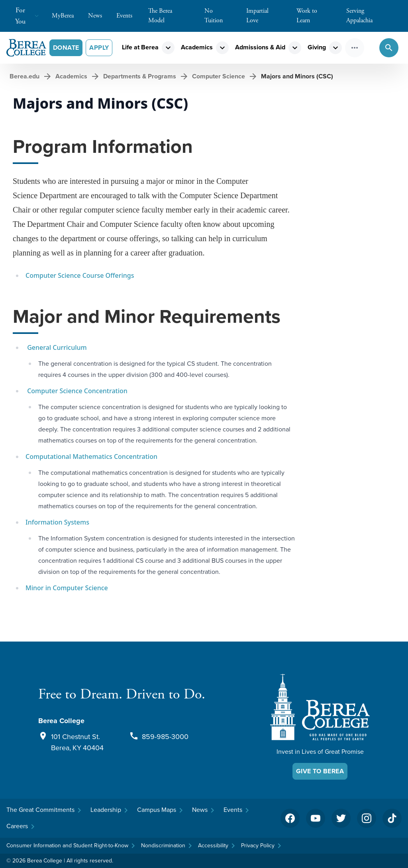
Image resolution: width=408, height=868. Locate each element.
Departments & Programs (140, 76)
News (99, 16)
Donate (66, 48)
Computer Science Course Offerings (80, 275)
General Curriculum (56, 347)
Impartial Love (268, 16)
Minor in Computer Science (67, 588)
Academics (197, 47)
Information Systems (57, 522)
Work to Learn (318, 16)
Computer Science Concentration (76, 391)
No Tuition (222, 16)
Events (128, 16)
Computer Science (219, 76)
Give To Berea (320, 771)
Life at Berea (140, 47)
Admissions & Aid (260, 47)
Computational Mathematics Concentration (91, 456)
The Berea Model (173, 16)
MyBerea (67, 16)
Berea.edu (25, 76)
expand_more (168, 48)
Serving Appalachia (373, 16)
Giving (317, 47)
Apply (99, 48)
